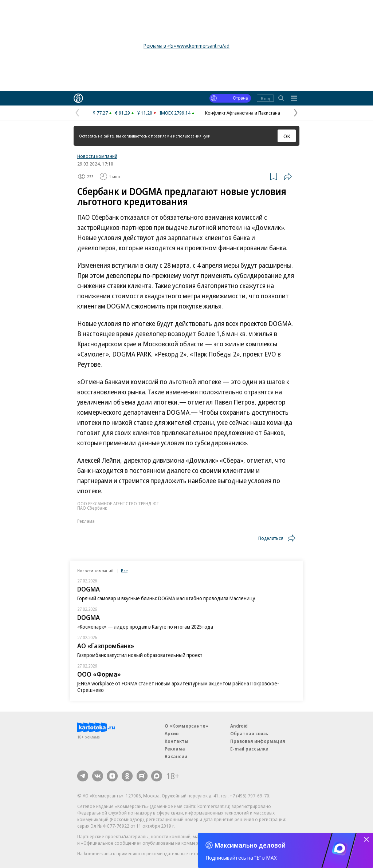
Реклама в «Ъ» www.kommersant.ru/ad (186, 46)
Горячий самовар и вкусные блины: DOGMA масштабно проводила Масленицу (166, 598)
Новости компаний (97, 156)
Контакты (176, 741)
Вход (265, 98)
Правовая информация (258, 741)
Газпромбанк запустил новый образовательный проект (140, 655)
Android (239, 726)
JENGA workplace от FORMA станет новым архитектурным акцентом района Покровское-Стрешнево (178, 687)
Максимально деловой (250, 845)
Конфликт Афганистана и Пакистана (243, 113)
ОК (287, 136)
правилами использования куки (181, 136)
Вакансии (176, 756)
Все (124, 571)
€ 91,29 (123, 113)
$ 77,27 (100, 113)
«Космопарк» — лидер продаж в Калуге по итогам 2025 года (145, 627)
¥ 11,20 (145, 113)
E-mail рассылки (249, 749)
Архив (172, 733)
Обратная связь (249, 733)
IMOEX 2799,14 (175, 113)
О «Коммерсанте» (186, 726)
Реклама (175, 749)
